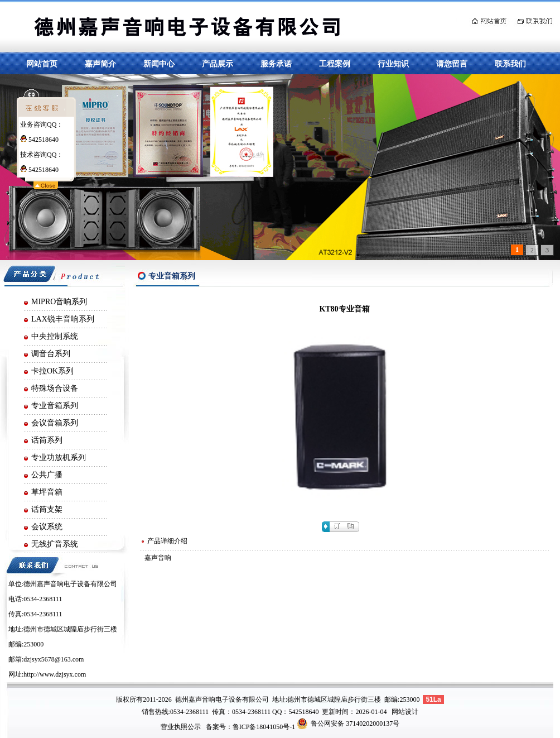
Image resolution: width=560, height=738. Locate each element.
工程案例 (335, 64)
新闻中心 (159, 64)
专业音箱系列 (55, 406)
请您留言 (452, 64)
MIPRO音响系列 (59, 302)
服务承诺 (276, 64)
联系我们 (510, 64)
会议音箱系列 (55, 423)
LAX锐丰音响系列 (63, 319)
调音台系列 (51, 354)
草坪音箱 (47, 492)
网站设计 (405, 712)
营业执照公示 (181, 727)
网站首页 (42, 64)
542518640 (39, 140)
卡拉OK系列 (52, 371)
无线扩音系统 (55, 544)
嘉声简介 (100, 64)
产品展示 (218, 64)
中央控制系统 (55, 336)
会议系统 (47, 527)
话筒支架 (47, 509)
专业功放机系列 (59, 457)
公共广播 (47, 475)
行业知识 (393, 64)
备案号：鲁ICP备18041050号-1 (251, 727)
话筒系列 (47, 440)
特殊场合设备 (55, 388)
